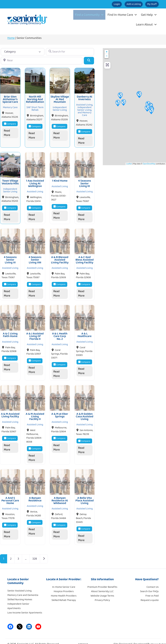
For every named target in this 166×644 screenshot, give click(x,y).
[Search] (89, 61)
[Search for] (70, 52)
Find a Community (89, 15)
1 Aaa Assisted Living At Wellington (35, 181)
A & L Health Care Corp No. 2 (60, 332)
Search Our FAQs (149, 585)
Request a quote (150, 593)
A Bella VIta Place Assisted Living (84, 494)
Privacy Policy (102, 593)
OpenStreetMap (149, 164)
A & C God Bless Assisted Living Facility (84, 256)
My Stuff (149, 4)
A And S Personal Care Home (10, 494)
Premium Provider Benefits (102, 580)
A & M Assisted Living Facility (10, 410)
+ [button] (107, 52)
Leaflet (129, 164)
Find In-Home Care (122, 15)
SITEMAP (83, 637)
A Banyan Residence (35, 492)
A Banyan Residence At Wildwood (60, 494)
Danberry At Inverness (85, 97)
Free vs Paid (152, 589)
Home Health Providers (64, 589)
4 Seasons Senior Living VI (10, 256)
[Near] (42, 61)
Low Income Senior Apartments (25, 606)
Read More (7, 132)
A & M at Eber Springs (60, 410)
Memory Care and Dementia (23, 588)
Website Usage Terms (102, 589)
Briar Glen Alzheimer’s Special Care (10, 98)
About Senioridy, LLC (102, 585)
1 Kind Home (60, 179)
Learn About (147, 25)
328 (35, 552)
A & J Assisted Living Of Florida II (35, 332)
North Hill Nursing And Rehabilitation (35, 98)
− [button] (107, 56)
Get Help (149, 15)
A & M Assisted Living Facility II (35, 411)
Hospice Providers (64, 585)
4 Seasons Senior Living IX (85, 181)
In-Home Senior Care (64, 580)
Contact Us (153, 580)
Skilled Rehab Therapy (64, 593)
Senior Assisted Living (20, 584)
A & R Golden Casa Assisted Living (85, 411)
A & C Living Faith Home (10, 330)
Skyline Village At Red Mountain (60, 98)
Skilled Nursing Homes (20, 593)
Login (103, 4)
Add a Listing (125, 4)
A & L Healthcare (84, 330)
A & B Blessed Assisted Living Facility (60, 256)
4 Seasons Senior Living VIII (35, 256)
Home (11, 38)
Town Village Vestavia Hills (10, 180)
